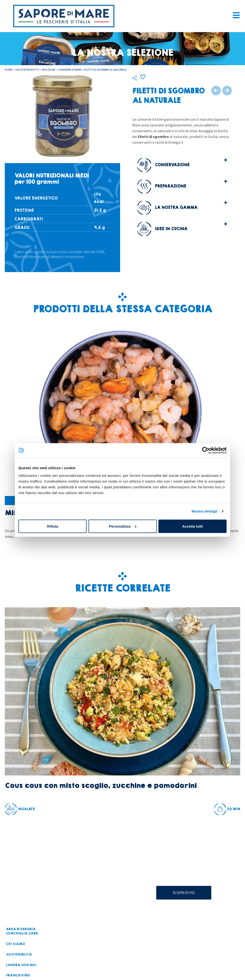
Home (9, 70)
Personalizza (123, 526)
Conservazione (163, 165)
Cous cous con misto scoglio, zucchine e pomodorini (101, 786)
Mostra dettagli (204, 511)
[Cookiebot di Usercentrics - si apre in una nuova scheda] (206, 450)
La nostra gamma (167, 208)
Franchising (17, 975)
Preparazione (162, 186)
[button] (182, 165)
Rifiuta (53, 526)
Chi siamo (15, 944)
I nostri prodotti (27, 70)
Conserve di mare (70, 70)
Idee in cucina (162, 229)
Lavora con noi (20, 964)
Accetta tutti (192, 526)
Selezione (49, 70)
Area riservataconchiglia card (21, 931)
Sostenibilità (18, 954)
